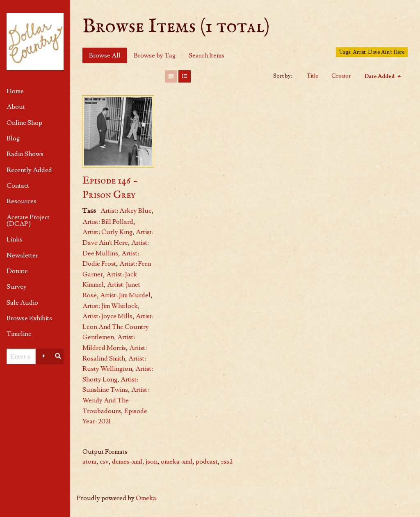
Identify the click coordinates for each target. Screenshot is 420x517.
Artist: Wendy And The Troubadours (116, 400)
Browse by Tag (155, 55)
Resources (22, 201)
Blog (13, 138)
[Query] (21, 356)
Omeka (146, 498)
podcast (207, 462)
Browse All (105, 55)
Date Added (380, 76)
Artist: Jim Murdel (125, 295)
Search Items (207, 55)
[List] (185, 76)
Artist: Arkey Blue (126, 211)
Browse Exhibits (29, 318)
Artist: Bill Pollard (108, 222)
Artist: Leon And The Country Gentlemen (118, 327)
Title (313, 76)
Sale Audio (22, 303)
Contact (18, 186)
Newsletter (22, 255)
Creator (341, 76)
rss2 (227, 462)
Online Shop (24, 123)
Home (15, 91)
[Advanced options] (44, 356)
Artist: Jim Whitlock (110, 306)
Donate (17, 271)
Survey (17, 287)
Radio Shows (25, 154)
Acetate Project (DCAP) (28, 221)
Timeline (19, 334)
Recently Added (29, 170)
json (152, 462)
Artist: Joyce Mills (107, 316)
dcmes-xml (127, 462)
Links (15, 239)
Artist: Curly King (107, 232)
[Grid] (171, 76)
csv (104, 462)
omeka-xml (177, 462)
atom (89, 462)
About (16, 107)
